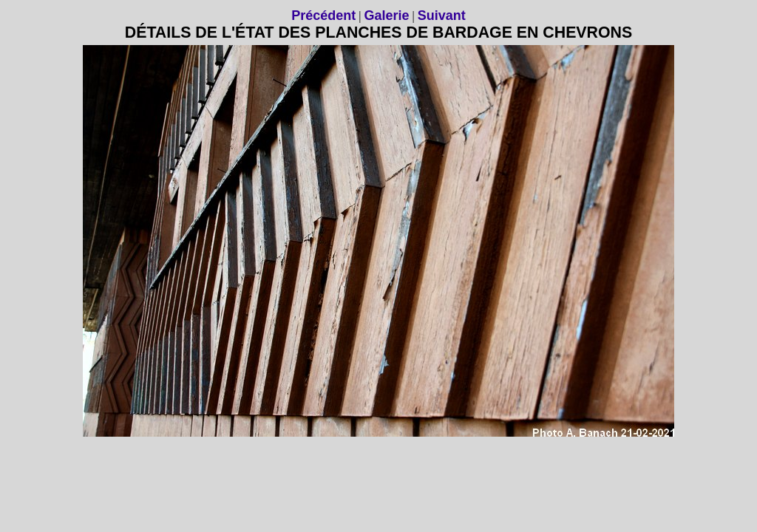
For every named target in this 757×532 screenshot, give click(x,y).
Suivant (442, 16)
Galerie (386, 16)
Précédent (323, 16)
